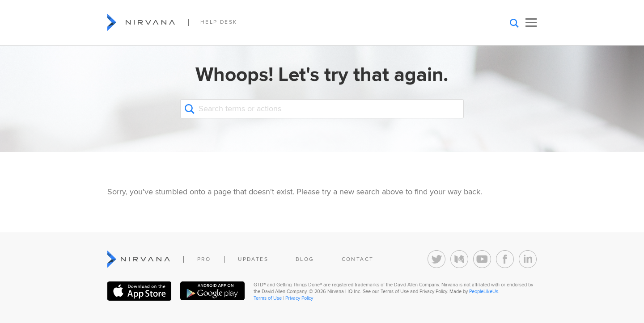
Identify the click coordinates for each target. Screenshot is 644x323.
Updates (253, 259)
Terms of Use (268, 298)
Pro (204, 259)
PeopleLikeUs (484, 292)
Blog (305, 259)
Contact (358, 259)
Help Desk (219, 22)
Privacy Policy (299, 298)
